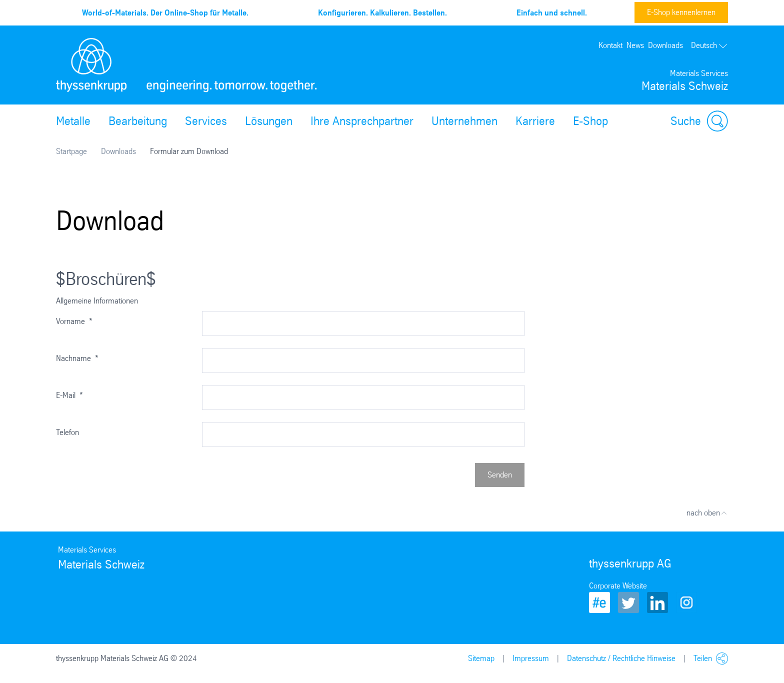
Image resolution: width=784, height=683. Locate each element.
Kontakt (610, 45)
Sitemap (481, 658)
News (635, 45)
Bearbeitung (138, 121)
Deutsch (709, 45)
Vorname (74, 321)
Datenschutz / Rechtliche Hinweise (621, 658)
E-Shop (590, 121)
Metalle (73, 121)
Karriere (535, 121)
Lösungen (269, 121)
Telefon (67, 432)
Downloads (665, 45)
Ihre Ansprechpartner (362, 121)
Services (206, 121)
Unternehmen (464, 121)
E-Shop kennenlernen (681, 12)
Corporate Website (618, 586)
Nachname (77, 358)
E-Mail (69, 395)
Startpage (71, 151)
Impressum (531, 658)
